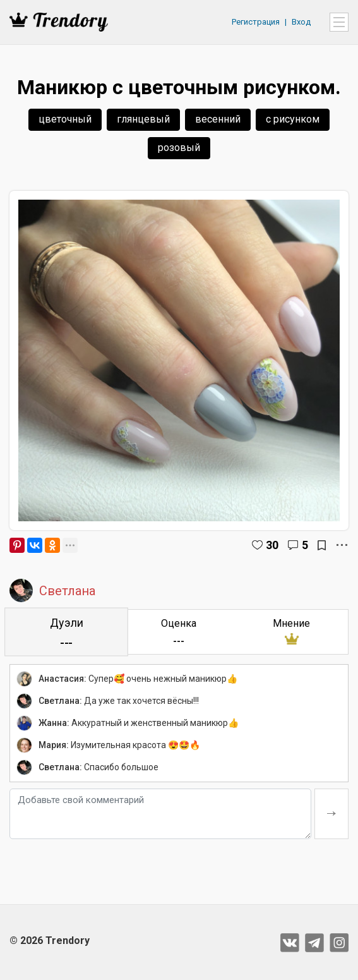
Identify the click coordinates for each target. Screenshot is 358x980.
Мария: (54, 745)
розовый (179, 148)
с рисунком (293, 119)
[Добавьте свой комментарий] (160, 814)
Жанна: (54, 723)
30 (272, 545)
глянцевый (143, 119)
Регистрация (256, 22)
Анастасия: (63, 679)
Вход (301, 22)
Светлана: (60, 701)
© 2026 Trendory (50, 941)
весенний (218, 119)
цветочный (65, 119)
